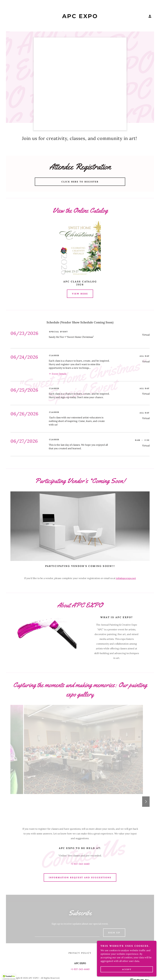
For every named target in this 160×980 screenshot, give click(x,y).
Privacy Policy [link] (80, 922)
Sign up (114, 902)
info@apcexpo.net (126, 548)
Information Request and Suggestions (80, 847)
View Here (80, 294)
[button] (150, 16)
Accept (127, 969)
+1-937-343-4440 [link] (80, 833)
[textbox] (67, 902)
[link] (80, 17)
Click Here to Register (80, 182)
